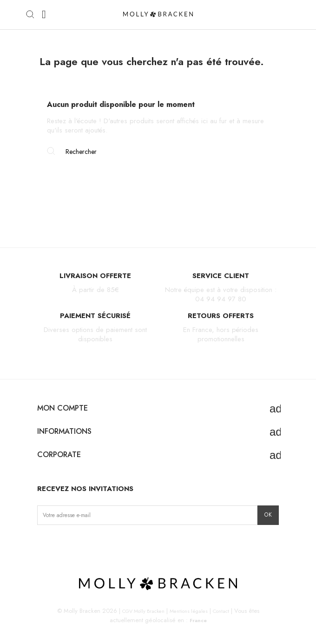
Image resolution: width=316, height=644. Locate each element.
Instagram (45, 544)
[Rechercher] (158, 152)
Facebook (59, 544)
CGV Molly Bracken (143, 611)
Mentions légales (189, 611)
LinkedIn (103, 544)
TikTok (74, 544)
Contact (221, 611)
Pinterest (89, 544)
